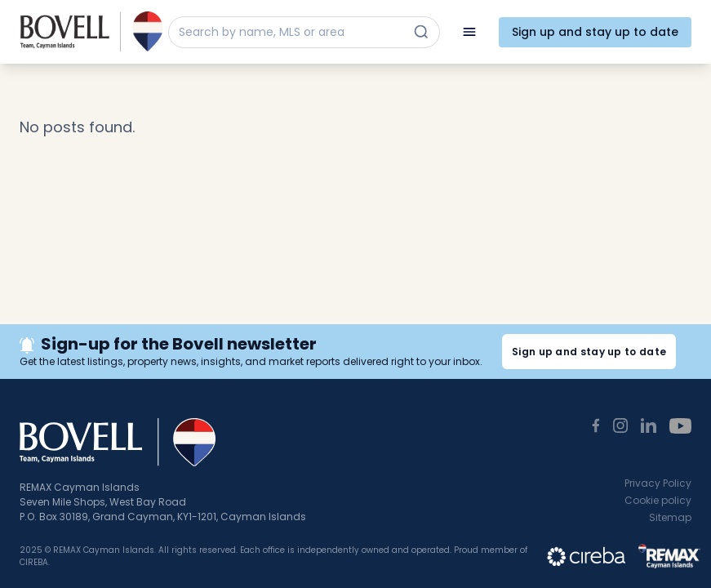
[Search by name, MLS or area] (289, 32)
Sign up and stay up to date (595, 32)
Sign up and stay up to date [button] (589, 352)
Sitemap (670, 517)
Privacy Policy (658, 483)
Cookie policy (658, 500)
